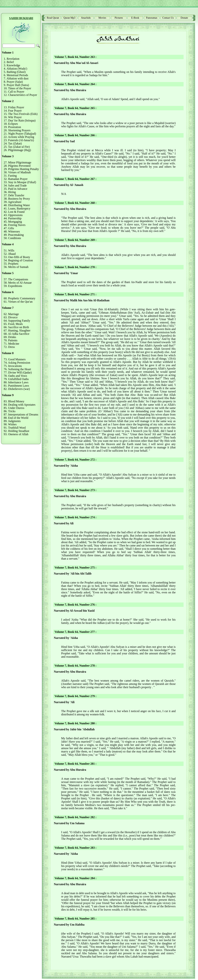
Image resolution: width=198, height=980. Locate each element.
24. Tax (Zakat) (13, 143)
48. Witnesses (12, 231)
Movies (102, 18)
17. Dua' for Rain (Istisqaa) (20, 120)
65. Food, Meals (13, 324)
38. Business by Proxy (17, 199)
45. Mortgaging (13, 222)
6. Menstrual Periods (16, 75)
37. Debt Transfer (14, 195)
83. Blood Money (14, 401)
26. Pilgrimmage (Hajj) (17, 150)
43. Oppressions (13, 215)
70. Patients (11, 340)
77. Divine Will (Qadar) (18, 372)
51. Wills (9, 250)
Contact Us (168, 18)
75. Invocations (13, 366)
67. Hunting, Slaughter (17, 330)
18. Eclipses (11, 124)
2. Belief (9, 62)
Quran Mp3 (69, 18)
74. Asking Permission (17, 363)
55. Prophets (11, 264)
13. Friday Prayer (14, 107)
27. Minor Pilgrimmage (18, 162)
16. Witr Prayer (13, 117)
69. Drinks (10, 337)
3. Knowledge (12, 65)
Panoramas (152, 18)
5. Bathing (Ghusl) (15, 72)
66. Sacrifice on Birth (16, 327)
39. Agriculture (13, 202)
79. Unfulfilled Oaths (16, 379)
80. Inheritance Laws (16, 382)
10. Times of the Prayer (18, 88)
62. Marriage (11, 314)
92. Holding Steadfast (17, 431)
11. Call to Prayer (14, 92)
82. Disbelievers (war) (17, 389)
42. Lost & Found (14, 212)
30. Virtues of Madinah (17, 172)
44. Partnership (13, 218)
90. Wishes (10, 424)
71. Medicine (12, 344)
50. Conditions (12, 238)
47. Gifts (9, 228)
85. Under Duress (14, 408)
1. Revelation (12, 59)
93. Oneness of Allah (16, 434)
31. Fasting (10, 176)
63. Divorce (11, 317)
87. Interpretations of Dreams (21, 414)
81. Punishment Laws (16, 386)
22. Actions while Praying (19, 137)
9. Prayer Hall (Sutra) (16, 85)
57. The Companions (16, 279)
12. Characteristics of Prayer (20, 95)
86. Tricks (10, 411)
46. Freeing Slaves (15, 225)
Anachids (86, 18)
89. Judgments (12, 421)
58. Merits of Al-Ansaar (18, 283)
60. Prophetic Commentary (20, 298)
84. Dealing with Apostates (20, 405)
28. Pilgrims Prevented (17, 166)
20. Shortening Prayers (17, 130)
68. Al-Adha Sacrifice (17, 334)
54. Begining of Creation (18, 260)
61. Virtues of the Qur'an (18, 302)
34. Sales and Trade (15, 185)
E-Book (135, 18)
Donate (184, 18)
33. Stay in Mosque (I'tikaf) (20, 182)
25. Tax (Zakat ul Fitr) (17, 147)
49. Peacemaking (14, 235)
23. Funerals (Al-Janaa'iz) (19, 140)
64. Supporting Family (17, 321)
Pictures (119, 18)
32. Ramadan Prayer (16, 179)
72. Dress (9, 347)
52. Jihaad (10, 254)
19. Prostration (12, 127)
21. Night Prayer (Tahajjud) (20, 134)
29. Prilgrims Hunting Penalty (21, 169)
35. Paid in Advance (16, 189)
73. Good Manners (15, 359)
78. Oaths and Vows (15, 376)
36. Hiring (10, 192)
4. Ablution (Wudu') (16, 69)
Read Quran (53, 18)
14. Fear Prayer (13, 111)
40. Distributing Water (17, 205)
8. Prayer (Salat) (13, 82)
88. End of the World (16, 418)
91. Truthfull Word (15, 428)
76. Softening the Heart (17, 369)
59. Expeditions (13, 286)
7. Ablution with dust (16, 78)
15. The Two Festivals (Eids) (21, 114)
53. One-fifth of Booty (17, 257)
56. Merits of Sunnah (16, 267)
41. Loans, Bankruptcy (17, 208)
